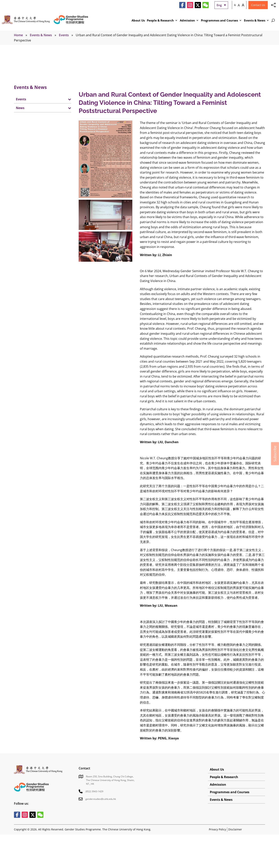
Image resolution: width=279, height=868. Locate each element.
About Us (138, 21)
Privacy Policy (217, 829)
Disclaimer (235, 829)
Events (64, 35)
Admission (187, 21)
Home (18, 35)
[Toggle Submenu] (64, 99)
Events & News (255, 21)
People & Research (160, 21)
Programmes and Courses (219, 21)
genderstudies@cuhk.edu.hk (101, 799)
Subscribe (275, 454)
